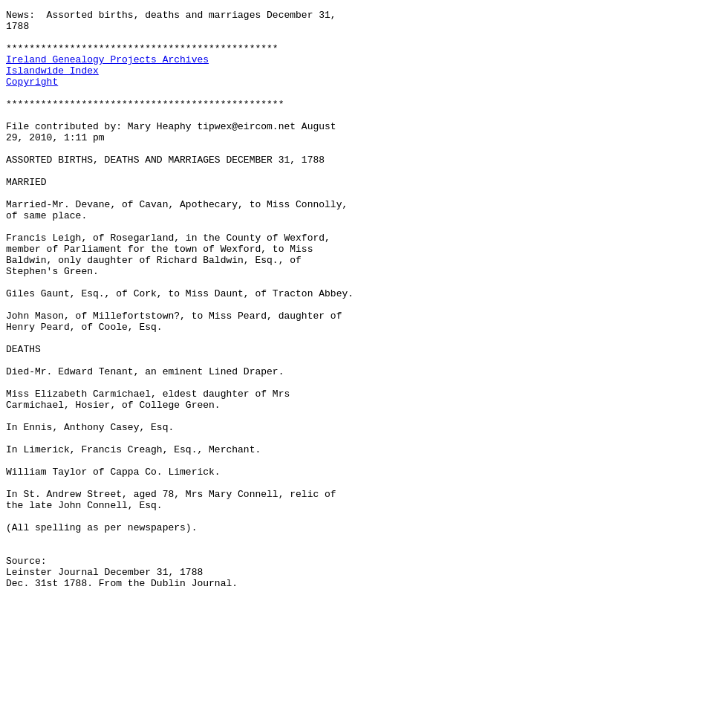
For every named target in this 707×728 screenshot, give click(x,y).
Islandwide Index (52, 83)
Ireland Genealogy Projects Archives (107, 70)
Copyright (32, 97)
